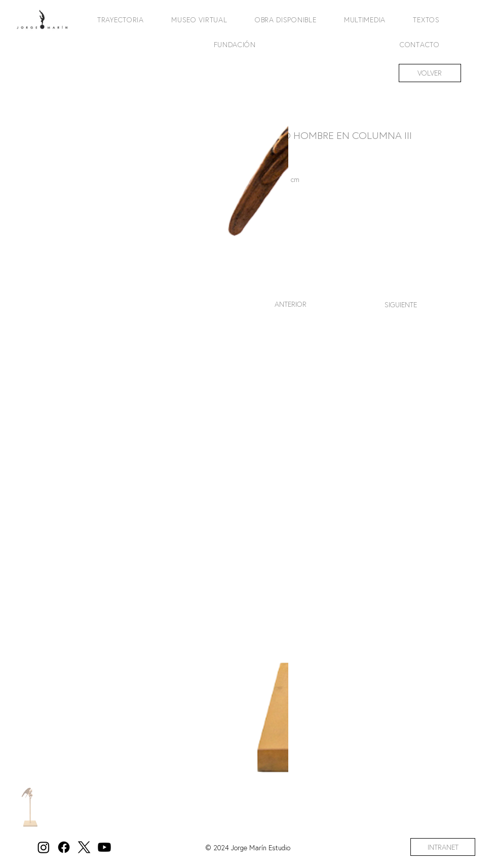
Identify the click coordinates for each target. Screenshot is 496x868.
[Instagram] (44, 847)
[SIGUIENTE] (401, 304)
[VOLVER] (430, 73)
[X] (84, 847)
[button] (115, 20)
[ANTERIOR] (290, 304)
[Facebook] (64, 847)
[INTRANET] (443, 847)
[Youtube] (104, 847)
